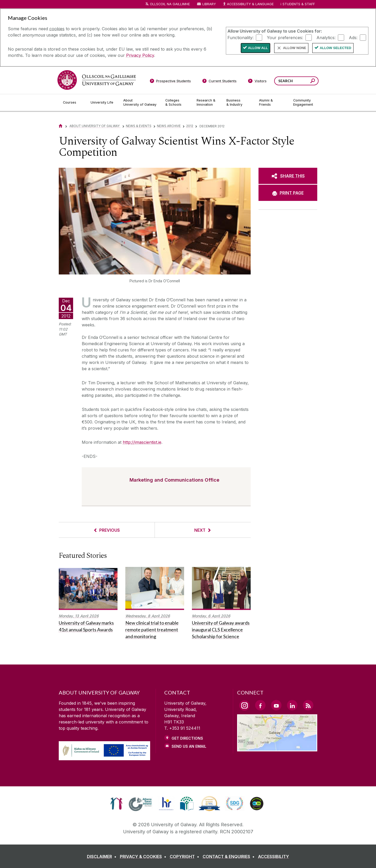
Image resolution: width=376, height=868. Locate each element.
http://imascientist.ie (142, 442)
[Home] (61, 126)
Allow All (258, 48)
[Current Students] (220, 82)
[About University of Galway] (140, 103)
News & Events (139, 126)
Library (209, 4)
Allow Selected (335, 48)
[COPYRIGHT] (186, 857)
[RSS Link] (308, 705)
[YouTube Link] (276, 705)
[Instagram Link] (244, 705)
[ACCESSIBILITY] (274, 857)
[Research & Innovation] (207, 103)
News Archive (169, 126)
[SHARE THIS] (288, 176)
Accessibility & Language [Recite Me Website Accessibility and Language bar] (248, 4)
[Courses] (73, 103)
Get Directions (187, 738)
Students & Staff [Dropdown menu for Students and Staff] (299, 4)
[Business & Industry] (238, 103)
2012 (190, 126)
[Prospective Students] (170, 82)
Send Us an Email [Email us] (189, 746)
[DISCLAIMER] (103, 857)
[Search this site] (313, 82)
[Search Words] (296, 81)
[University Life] (103, 103)
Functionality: (240, 37)
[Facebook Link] (260, 705)
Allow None (295, 48)
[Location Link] (277, 748)
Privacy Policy (140, 55)
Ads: (353, 37)
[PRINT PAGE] (288, 193)
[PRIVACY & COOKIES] (144, 857)
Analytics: (326, 37)
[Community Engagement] (303, 103)
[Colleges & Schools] (177, 103)
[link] (116, 804)
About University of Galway (95, 126)
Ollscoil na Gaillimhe (170, 4)
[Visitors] (257, 82)
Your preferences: (285, 37)
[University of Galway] (97, 80)
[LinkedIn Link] (292, 705)
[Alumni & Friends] (272, 103)
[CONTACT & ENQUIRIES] (230, 857)
